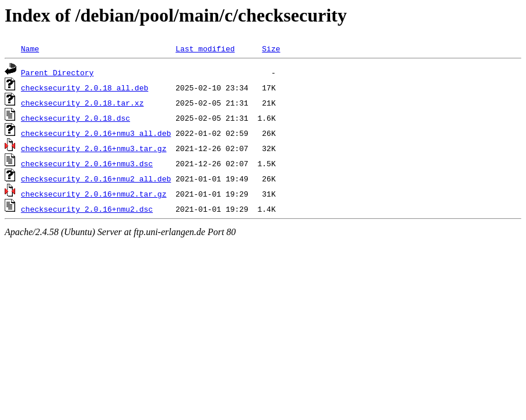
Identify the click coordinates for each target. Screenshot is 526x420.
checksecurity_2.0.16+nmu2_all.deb (96, 178)
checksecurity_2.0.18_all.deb (85, 87)
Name (30, 48)
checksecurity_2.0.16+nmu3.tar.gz (94, 148)
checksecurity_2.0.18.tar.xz (83, 103)
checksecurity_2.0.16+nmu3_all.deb (96, 133)
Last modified (205, 48)
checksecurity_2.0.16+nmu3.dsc (87, 163)
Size (271, 48)
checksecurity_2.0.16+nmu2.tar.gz (94, 194)
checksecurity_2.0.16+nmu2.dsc (87, 209)
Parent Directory (57, 72)
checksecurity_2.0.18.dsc (76, 118)
